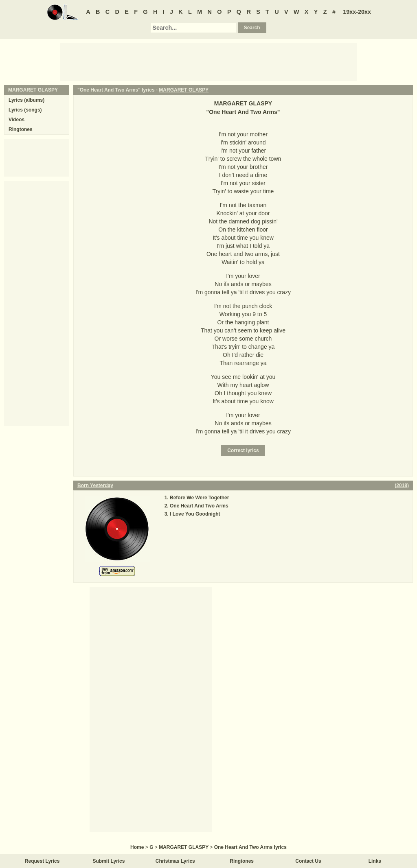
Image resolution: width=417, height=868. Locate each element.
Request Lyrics (42, 861)
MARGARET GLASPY (184, 90)
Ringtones (21, 129)
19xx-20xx (357, 12)
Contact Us (308, 861)
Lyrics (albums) (26, 100)
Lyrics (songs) (25, 110)
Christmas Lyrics (175, 861)
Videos (16, 120)
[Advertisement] (208, 61)
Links (375, 861)
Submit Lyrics (109, 861)
